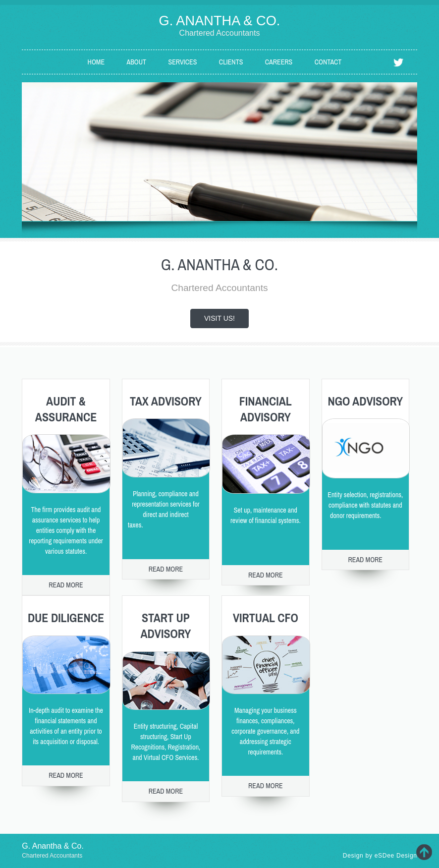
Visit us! (219, 318)
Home (96, 62)
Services (183, 62)
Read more (66, 585)
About (137, 62)
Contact (328, 62)
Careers (279, 62)
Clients (231, 62)
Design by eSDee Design (380, 856)
